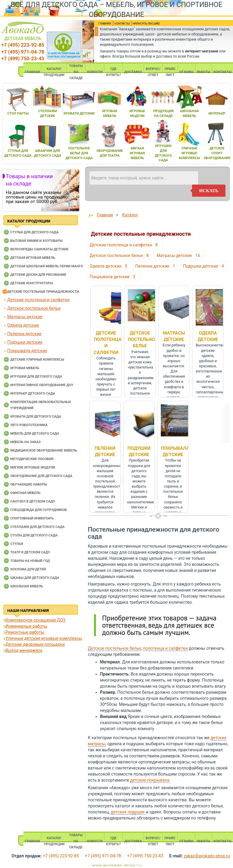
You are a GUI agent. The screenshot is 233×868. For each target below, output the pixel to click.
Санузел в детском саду (33, 501)
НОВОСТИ (95, 72)
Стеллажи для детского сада (37, 527)
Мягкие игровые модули (33, 467)
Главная (105, 215)
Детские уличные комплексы (37, 360)
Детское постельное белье (34, 308)
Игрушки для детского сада (36, 377)
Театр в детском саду (30, 552)
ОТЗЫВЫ (186, 72)
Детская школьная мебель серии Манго (47, 266)
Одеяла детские (23, 325)
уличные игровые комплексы (189, 153)
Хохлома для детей (28, 569)
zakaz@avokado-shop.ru (207, 856)
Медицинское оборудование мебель (44, 451)
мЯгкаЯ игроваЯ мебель (137, 153)
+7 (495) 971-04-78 (23, 52)
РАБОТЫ (204, 72)
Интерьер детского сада (33, 394)
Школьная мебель (27, 586)
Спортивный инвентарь (32, 518)
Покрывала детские (27, 351)
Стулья (17, 544)
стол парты (18, 114)
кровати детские (79, 114)
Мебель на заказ (25, 442)
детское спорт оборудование (217, 153)
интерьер (217, 114)
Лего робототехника (29, 425)
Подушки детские (25, 342)
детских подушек (128, 812)
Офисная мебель (25, 493)
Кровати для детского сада (36, 417)
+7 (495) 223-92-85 (23, 45)
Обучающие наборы (29, 484)
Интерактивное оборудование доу (42, 385)
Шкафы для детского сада (35, 578)
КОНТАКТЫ (223, 72)
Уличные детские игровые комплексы (44, 638)
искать (209, 191)
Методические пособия (32, 459)
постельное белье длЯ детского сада (79, 153)
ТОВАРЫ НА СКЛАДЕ (76, 72)
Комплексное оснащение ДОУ (35, 620)
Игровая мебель (25, 368)
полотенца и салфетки (165, 648)
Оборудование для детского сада (41, 476)
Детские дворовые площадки (35, 644)
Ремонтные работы (25, 632)
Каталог (130, 215)
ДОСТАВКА (133, 72)
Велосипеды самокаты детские (39, 249)
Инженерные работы (26, 626)
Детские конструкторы (32, 283)
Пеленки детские (24, 334)
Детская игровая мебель (33, 258)
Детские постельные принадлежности (43, 292)
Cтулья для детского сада (34, 232)
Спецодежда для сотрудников (39, 510)
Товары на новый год (30, 561)
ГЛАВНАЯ (32, 72)
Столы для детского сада (34, 535)
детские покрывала (150, 780)
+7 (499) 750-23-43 (23, 59)
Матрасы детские (25, 317)
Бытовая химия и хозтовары (36, 241)
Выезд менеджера (24, 650)
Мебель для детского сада (35, 434)
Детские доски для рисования (38, 275)
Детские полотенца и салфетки (38, 300)
